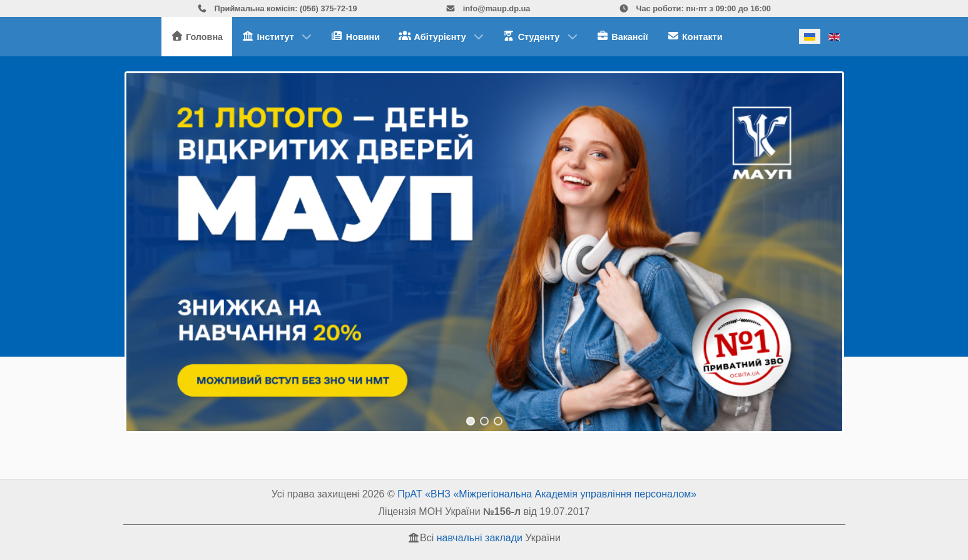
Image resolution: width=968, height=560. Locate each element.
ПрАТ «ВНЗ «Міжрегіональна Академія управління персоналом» (547, 494)
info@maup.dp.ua (488, 8)
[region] (484, 252)
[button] (484, 252)
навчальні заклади (480, 538)
